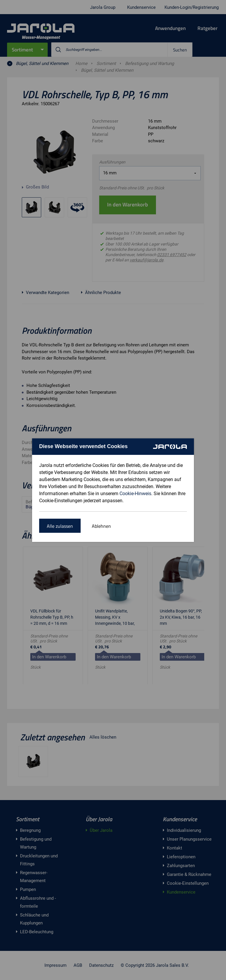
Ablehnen (101, 526)
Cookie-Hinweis (135, 494)
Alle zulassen (60, 526)
